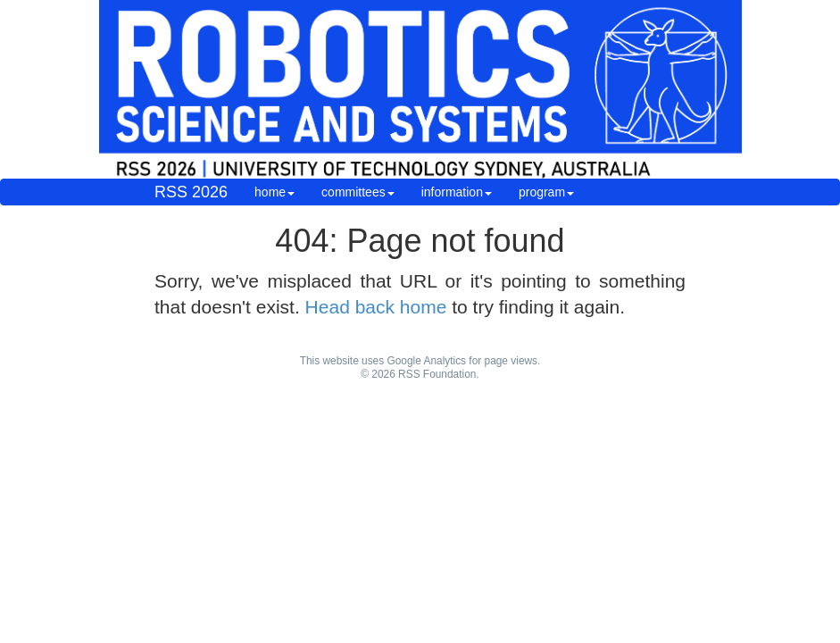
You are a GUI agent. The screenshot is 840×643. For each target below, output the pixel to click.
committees (358, 192)
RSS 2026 (191, 192)
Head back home (376, 307)
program (546, 192)
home (274, 192)
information (457, 192)
